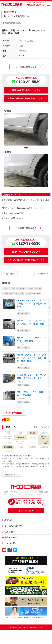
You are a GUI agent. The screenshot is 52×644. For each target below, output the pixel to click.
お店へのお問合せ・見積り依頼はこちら (26, 98)
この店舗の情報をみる (26, 67)
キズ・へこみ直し (19, 288)
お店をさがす (10, 532)
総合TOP (8, 520)
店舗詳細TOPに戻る (13, 23)
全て (6, 288)
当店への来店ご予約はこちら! (26, 90)
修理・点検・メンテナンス (14, 293)
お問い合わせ (26, 510)
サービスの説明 (43, 427)
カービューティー (35, 288)
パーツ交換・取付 (34, 293)
